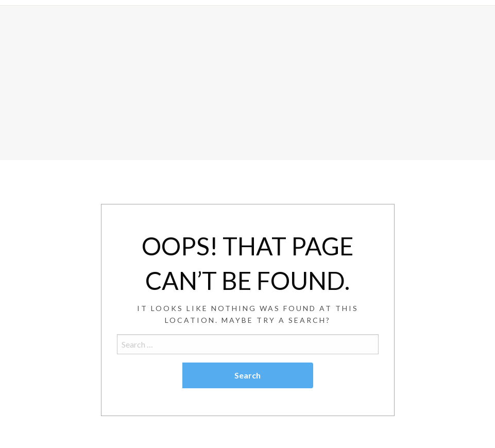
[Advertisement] (248, 83)
